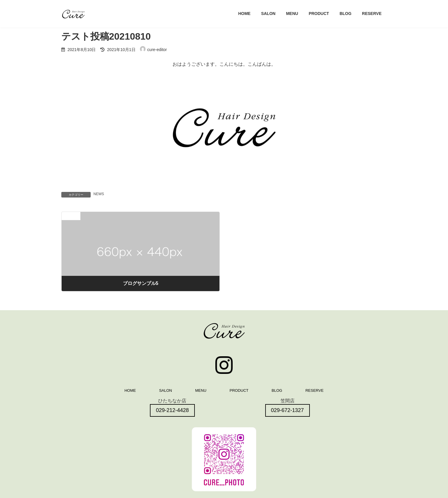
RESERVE (315, 390)
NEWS (99, 194)
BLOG (277, 390)
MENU (201, 390)
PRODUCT (239, 390)
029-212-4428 (172, 410)
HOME (130, 390)
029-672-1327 (288, 410)
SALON (165, 390)
